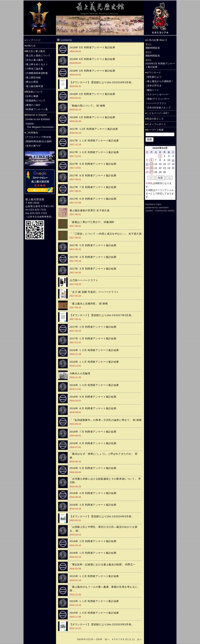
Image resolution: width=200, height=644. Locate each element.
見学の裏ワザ (33, 146)
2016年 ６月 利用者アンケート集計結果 (93, 443)
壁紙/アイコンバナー (158, 99)
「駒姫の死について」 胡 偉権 (87, 106)
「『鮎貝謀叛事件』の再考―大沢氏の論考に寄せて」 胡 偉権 (106, 420)
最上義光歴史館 (35, 199)
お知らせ (31, 46)
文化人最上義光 (35, 60)
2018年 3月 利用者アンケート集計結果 (92, 71)
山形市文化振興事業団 (39, 217)
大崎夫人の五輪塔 (80, 373)
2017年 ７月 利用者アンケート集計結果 (93, 187)
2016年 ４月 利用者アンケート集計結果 (93, 493)
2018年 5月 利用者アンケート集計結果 (92, 47)
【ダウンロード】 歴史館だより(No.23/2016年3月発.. (101, 516)
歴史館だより (154, 77)
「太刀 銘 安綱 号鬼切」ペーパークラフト (94, 292)
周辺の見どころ (155, 119)
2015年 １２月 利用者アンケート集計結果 (94, 576)
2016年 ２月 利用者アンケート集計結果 (93, 541)
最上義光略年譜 (35, 86)
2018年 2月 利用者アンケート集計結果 (92, 94)
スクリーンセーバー (158, 94)
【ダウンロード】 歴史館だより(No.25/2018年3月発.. (101, 82)
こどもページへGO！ (158, 113)
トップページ (33, 40)
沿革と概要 (32, 96)
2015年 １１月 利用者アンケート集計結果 (94, 601)
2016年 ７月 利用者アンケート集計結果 (93, 432)
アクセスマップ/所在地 (39, 137)
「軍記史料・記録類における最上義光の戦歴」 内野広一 (103, 565)
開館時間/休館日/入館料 (39, 141)
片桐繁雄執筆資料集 (37, 73)
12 (133, 639)
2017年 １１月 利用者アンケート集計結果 (94, 141)
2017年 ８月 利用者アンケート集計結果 (93, 176)
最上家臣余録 (33, 77)
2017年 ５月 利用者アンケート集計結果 (93, 245)
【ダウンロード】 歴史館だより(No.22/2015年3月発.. (101, 624)
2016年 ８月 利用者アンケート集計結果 (93, 408)
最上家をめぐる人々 (37, 64)
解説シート (153, 90)
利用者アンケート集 (37, 109)
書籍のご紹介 (33, 105)
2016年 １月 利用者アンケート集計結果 (93, 553)
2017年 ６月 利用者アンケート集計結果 (93, 199)
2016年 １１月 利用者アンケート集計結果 (94, 362)
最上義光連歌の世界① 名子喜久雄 (90, 210)
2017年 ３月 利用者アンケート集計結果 (93, 269)
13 (151, 164)
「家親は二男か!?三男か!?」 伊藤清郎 (92, 222)
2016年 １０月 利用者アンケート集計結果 (94, 385)
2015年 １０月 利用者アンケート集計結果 (94, 613)
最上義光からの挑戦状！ (161, 81)
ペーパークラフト (157, 103)
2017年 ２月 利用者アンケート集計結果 (93, 327)
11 (130, 639)
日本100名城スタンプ (159, 108)
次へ (139, 639)
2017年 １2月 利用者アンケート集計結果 (94, 129)
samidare (164, 207)
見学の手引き (154, 86)
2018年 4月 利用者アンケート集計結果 (92, 59)
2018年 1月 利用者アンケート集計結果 (92, 117)
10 (126, 639)
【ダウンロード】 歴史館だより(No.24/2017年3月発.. (101, 315)
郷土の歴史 (32, 82)
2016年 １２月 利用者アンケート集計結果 (94, 350)
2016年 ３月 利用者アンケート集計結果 (93, 505)
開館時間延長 (153, 48)
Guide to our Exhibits (38, 119)
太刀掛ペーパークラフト (84, 280)
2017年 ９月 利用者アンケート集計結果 (93, 164)
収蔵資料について (36, 101)
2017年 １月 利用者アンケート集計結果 (93, 339)
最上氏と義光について (38, 56)
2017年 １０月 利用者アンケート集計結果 (94, 152)
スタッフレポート (156, 124)
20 (151, 168)
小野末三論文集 (35, 69)
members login (154, 204)
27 (151, 172)
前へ (107, 639)
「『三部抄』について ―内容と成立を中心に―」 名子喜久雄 (106, 234)
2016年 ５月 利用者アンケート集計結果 (93, 468)
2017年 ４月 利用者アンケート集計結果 (93, 257)
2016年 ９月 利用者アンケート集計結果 (93, 397)
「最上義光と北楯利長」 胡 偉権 (89, 304)
